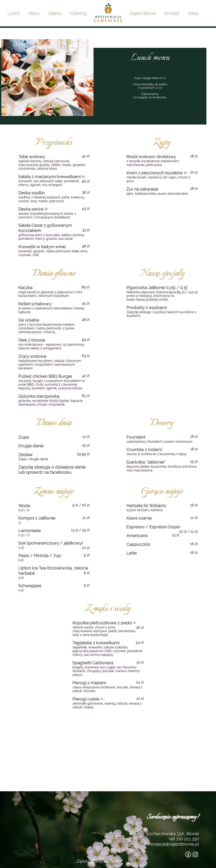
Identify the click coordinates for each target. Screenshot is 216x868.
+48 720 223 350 (184, 839)
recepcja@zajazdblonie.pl (174, 844)
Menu (34, 13)
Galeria (55, 13)
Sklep (193, 13)
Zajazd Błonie (143, 13)
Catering (78, 13)
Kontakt (172, 13)
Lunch (14, 13)
